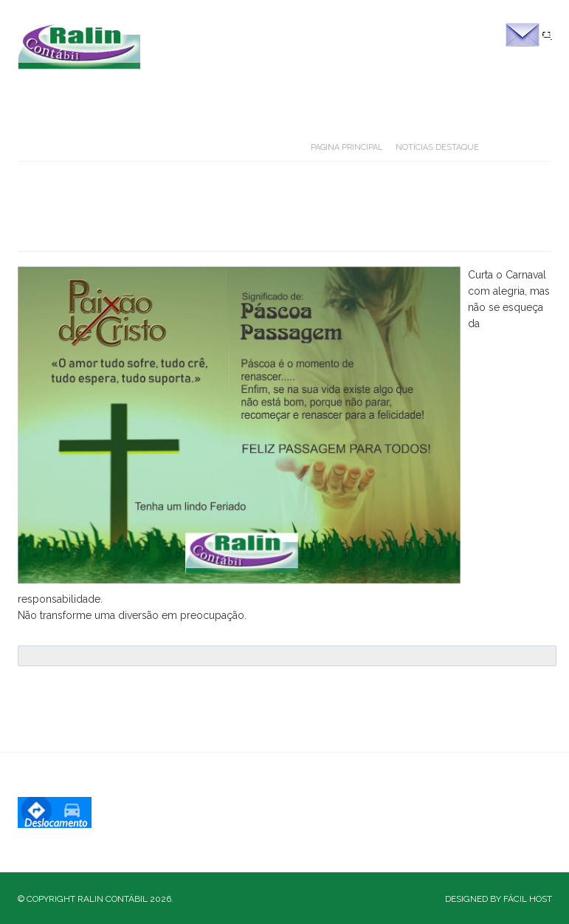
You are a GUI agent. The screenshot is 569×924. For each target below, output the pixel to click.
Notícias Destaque (437, 147)
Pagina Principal (347, 147)
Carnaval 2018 (113, 221)
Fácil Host (528, 899)
